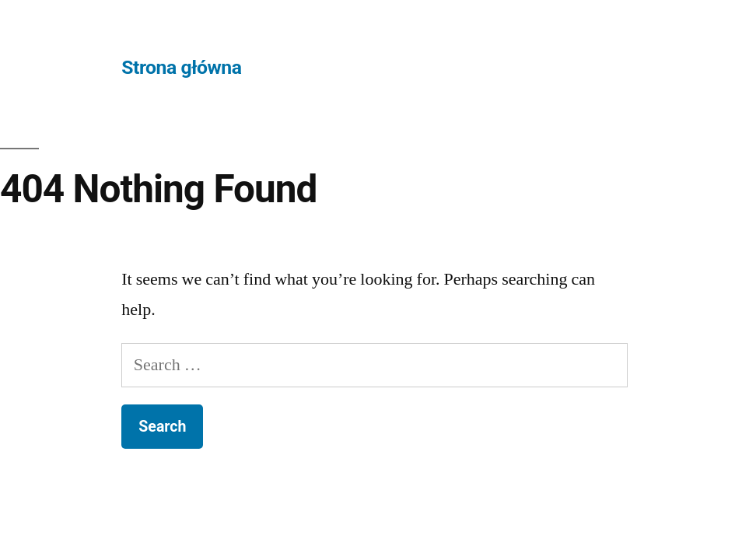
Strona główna (181, 67)
